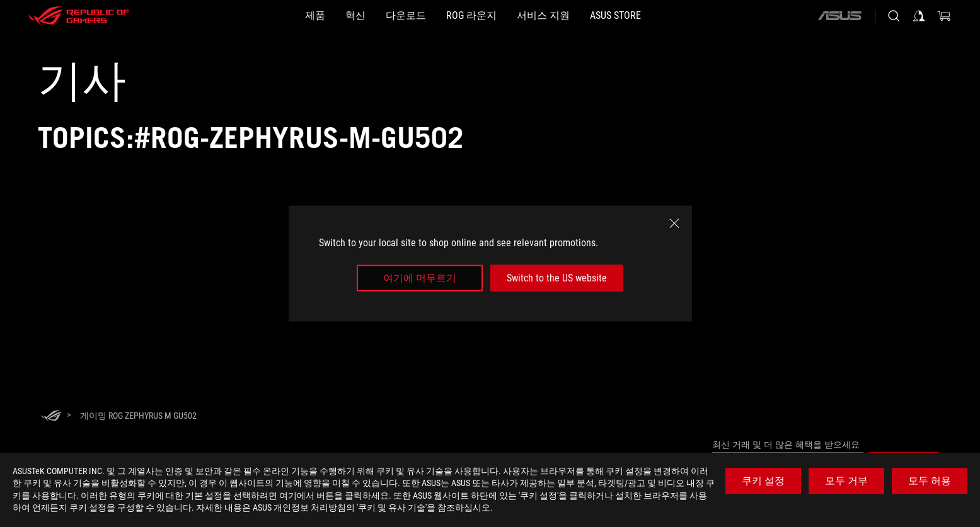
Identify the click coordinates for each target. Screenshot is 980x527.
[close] (674, 223)
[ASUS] (839, 16)
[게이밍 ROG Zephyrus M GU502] (138, 416)
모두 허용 (930, 481)
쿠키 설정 (763, 481)
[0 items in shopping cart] (944, 16)
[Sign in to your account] (919, 16)
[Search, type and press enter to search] (894, 16)
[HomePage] (51, 416)
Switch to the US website (557, 278)
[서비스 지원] (574, 16)
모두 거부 (846, 481)
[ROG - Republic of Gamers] (79, 16)
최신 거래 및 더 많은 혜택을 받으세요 (786, 445)
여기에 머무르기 (420, 278)
